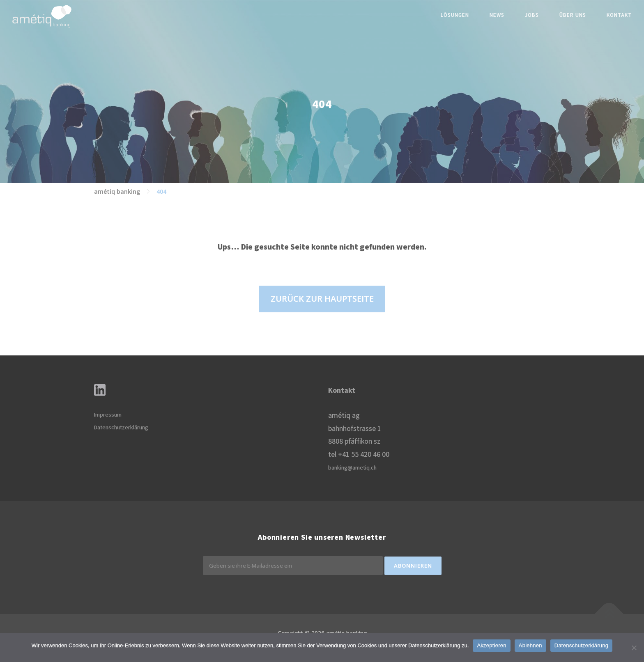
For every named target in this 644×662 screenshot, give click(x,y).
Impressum (108, 415)
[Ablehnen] (634, 648)
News (497, 15)
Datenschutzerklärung (121, 428)
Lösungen (455, 15)
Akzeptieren (491, 645)
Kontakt (619, 15)
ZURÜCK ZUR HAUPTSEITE (322, 299)
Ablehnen (530, 645)
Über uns (573, 15)
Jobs (532, 15)
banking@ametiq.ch (352, 468)
